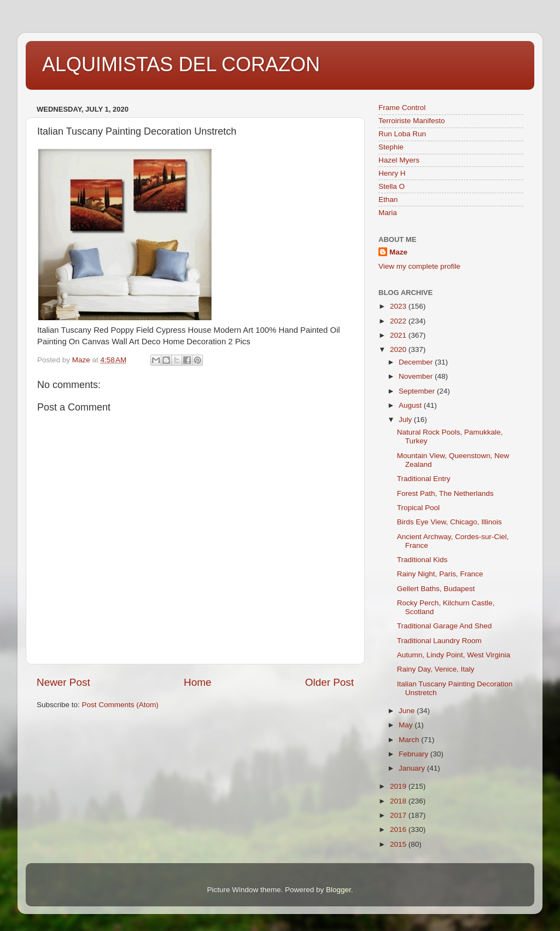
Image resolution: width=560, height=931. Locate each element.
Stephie (391, 147)
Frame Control (402, 108)
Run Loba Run (402, 134)
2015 (399, 844)
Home (197, 682)
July (406, 420)
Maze (398, 252)
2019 (399, 786)
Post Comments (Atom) (120, 705)
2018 (399, 801)
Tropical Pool (418, 508)
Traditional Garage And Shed (445, 626)
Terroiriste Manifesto (412, 121)
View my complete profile (419, 266)
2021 (399, 335)
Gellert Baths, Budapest (436, 589)
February (415, 754)
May (407, 725)
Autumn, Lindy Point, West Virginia (454, 655)
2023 (399, 306)
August (411, 405)
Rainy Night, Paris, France (440, 574)
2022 (399, 321)
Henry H (392, 173)
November (417, 376)
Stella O (392, 186)
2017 (399, 815)
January (413, 768)
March (410, 740)
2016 (399, 829)
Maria (388, 213)
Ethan (388, 199)
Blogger (339, 890)
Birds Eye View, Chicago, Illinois (450, 522)
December (417, 362)
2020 (399, 349)
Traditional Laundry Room (439, 641)
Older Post (329, 682)
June (408, 711)
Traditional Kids (422, 560)
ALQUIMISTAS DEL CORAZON (181, 64)
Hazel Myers (399, 160)
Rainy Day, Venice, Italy (436, 669)
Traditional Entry (424, 479)
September (418, 391)
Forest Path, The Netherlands (445, 493)
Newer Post (63, 682)
